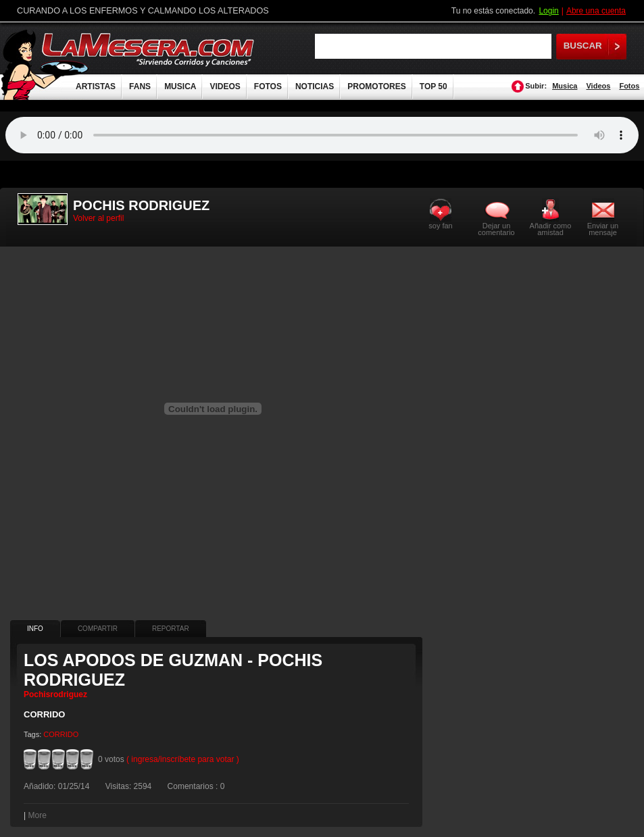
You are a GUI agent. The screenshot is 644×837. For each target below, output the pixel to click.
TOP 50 (434, 86)
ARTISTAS (96, 86)
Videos (598, 86)
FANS (140, 86)
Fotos (629, 86)
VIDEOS (225, 86)
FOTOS (268, 86)
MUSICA (180, 86)
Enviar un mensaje (603, 229)
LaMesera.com (149, 49)
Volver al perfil (98, 218)
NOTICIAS (315, 86)
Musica (565, 86)
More (37, 815)
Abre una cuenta (596, 11)
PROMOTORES (376, 86)
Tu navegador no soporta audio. (322, 135)
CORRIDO (61, 734)
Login (548, 11)
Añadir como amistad (551, 229)
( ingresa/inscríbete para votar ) (183, 759)
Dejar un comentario (496, 229)
